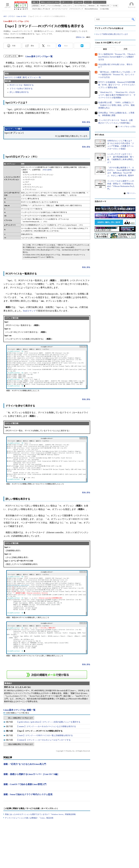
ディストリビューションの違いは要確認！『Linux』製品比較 (29, 818)
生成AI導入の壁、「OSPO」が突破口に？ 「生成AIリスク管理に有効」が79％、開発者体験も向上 (117, 105)
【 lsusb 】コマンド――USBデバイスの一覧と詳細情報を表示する (45, 735)
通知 (32, 46)
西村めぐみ (81, 37)
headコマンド (29, 311)
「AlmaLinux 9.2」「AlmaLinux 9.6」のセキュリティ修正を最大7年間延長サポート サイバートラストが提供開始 (117, 95)
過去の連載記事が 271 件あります (21, 744)
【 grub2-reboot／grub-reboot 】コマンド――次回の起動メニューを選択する (48, 722)
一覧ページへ (131, 193)
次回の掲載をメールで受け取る (18, 713)
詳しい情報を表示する (19, 92)
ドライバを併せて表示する (21, 89)
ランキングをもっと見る (127, 126)
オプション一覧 (34, 77)
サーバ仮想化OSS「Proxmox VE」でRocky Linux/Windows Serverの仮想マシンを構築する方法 (117, 57)
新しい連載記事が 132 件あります (21, 718)
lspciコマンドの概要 (13, 77)
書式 (25, 77)
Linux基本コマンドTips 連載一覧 (19, 710)
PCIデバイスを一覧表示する (22, 85)
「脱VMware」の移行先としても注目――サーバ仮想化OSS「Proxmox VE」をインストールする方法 (117, 75)
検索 (133, 19)
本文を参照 (47, 170)
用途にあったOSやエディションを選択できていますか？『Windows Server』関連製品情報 (40, 814)
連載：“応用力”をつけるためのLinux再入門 (25, 764)
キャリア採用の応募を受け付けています (112, 34)
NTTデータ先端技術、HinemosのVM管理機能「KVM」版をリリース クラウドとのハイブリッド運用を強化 (117, 85)
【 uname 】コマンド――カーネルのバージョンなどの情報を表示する (46, 726)
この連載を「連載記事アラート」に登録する (47, 675)
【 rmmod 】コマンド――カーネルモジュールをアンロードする (44, 740)
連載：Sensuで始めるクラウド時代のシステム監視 (28, 794)
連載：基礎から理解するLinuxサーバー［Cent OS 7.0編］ (31, 774)
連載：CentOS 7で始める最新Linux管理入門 (25, 784)
